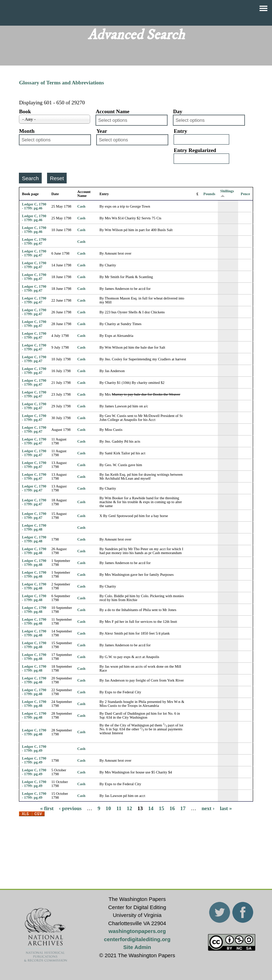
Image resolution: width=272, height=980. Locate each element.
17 (183, 808)
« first (47, 808)
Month (27, 131)
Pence (245, 194)
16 (172, 808)
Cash (81, 206)
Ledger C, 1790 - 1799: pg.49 (34, 749)
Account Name (112, 111)
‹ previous (70, 808)
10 (108, 808)
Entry (180, 131)
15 (162, 808)
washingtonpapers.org (137, 931)
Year (102, 131)
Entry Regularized (195, 150)
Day (178, 111)
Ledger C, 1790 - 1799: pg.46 (34, 206)
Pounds (209, 194)
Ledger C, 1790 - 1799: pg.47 (34, 241)
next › (208, 808)
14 (151, 808)
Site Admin (137, 947)
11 (119, 808)
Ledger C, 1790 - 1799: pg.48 (34, 527)
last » (226, 808)
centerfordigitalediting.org (137, 939)
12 (130, 808)
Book (25, 111)
